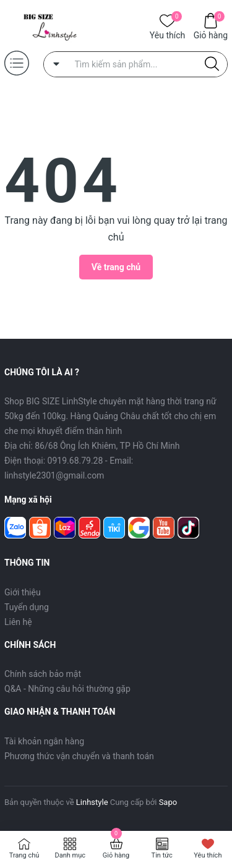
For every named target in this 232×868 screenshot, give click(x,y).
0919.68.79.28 (75, 461)
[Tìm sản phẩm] (136, 64)
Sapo (168, 802)
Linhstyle (92, 802)
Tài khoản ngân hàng (44, 741)
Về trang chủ (116, 267)
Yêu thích (167, 34)
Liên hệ (18, 622)
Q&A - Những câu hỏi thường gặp (67, 689)
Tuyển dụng (27, 607)
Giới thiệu (23, 592)
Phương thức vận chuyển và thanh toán (79, 756)
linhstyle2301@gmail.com (54, 475)
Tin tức (162, 855)
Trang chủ (24, 855)
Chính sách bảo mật (43, 674)
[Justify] (212, 64)
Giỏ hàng (211, 34)
